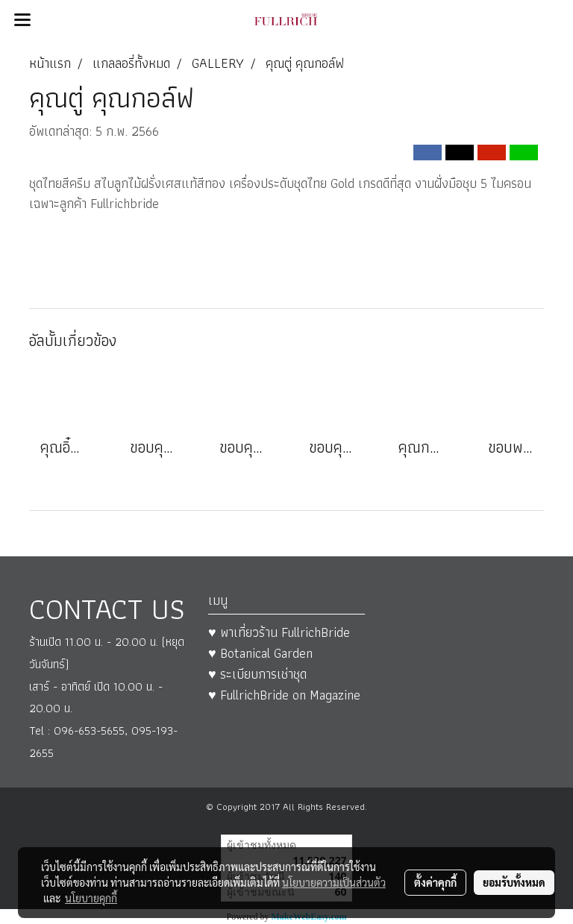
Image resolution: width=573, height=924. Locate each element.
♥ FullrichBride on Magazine (284, 695)
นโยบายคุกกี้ (91, 898)
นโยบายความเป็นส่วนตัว (334, 882)
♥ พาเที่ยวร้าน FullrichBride (279, 632)
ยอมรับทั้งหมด (514, 882)
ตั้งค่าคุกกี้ (435, 882)
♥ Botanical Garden (260, 653)
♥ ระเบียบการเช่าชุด (257, 674)
